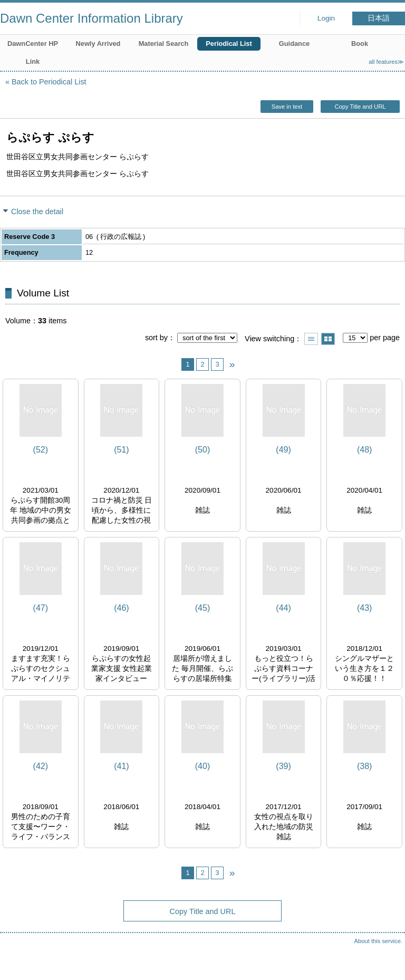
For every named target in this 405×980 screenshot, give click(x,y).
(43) (364, 608)
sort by (156, 338)
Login (326, 18)
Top (387, 962)
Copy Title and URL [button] (360, 107)
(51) (121, 450)
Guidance (294, 44)
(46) (121, 608)
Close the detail (37, 212)
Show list (311, 339)
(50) (202, 450)
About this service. (378, 941)
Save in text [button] (287, 107)
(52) (41, 450)
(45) (202, 608)
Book (360, 44)
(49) (283, 450)
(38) (364, 766)
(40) (202, 766)
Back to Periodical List (49, 82)
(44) (283, 608)
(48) (364, 450)
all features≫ (386, 62)
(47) (41, 608)
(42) (41, 766)
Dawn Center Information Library (91, 18)
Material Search (164, 44)
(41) (121, 766)
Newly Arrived (98, 44)
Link (33, 61)
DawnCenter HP (33, 44)
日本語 (379, 18)
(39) (283, 766)
